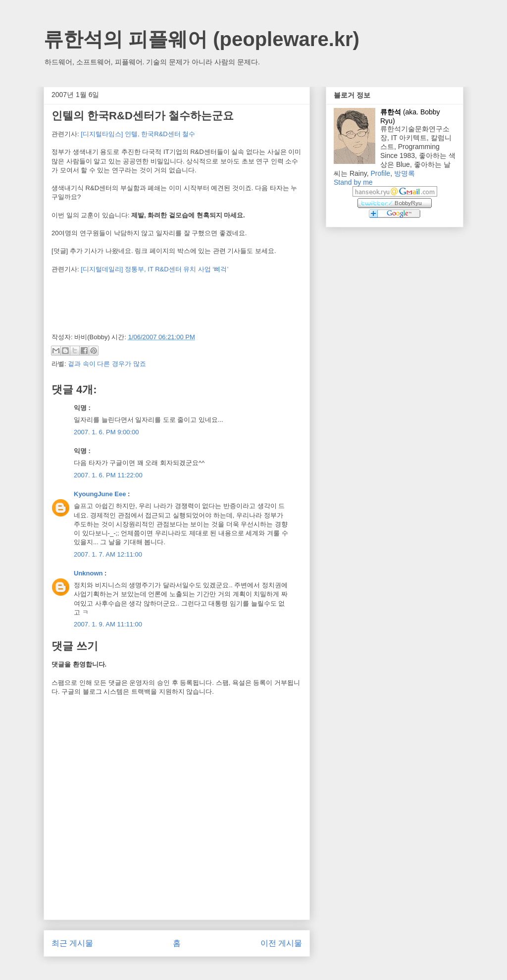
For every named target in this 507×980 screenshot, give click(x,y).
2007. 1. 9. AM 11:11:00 (108, 624)
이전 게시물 (281, 943)
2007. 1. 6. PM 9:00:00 (106, 432)
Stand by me (353, 182)
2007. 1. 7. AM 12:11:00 (108, 554)
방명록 (405, 173)
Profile (380, 173)
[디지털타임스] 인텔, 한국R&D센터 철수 (138, 134)
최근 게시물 (72, 943)
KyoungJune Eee (100, 494)
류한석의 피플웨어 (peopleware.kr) (202, 39)
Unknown (88, 573)
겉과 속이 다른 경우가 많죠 (107, 364)
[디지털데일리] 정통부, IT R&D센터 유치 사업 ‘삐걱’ (154, 269)
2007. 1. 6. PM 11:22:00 (108, 475)
